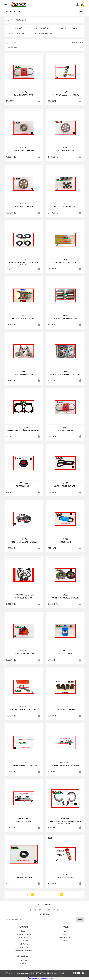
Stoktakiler (13, 43)
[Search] (44, 12)
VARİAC (65, 874)
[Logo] (18, 4)
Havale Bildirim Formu (24, 934)
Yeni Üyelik (65, 931)
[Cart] (82, 5)
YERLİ (24, 260)
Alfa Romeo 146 (21, 20)
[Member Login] (78, 5)
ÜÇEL (24, 874)
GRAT (65, 651)
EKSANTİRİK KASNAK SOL (24, 207)
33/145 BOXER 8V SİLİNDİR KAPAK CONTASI (24, 430)
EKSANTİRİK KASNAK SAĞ (65, 151)
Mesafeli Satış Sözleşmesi (24, 951)
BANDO (65, 427)
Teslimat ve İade (24, 947)
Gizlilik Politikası (24, 944)
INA (65, 204)
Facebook (24, 960)
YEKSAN (65, 315)
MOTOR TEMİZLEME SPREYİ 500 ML (65, 95)
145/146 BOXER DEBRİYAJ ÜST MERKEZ (65, 766)
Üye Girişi (65, 934)
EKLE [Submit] (80, 920)
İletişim (24, 931)
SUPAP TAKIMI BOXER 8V (24, 374)
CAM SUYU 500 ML (65, 654)
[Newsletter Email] (44, 920)
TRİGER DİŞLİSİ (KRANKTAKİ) (24, 151)
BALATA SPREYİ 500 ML (65, 877)
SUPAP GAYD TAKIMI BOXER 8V (65, 318)
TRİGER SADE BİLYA (24, 486)
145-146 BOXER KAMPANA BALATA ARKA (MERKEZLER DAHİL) (65, 822)
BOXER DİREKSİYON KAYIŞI (24, 95)
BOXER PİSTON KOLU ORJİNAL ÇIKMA (24, 710)
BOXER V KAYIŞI (65, 542)
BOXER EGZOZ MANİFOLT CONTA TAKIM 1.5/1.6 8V (24, 264)
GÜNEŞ (24, 371)
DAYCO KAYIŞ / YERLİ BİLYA (24, 595)
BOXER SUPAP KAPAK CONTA (65, 263)
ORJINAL (24, 92)
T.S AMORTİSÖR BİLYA (24, 877)
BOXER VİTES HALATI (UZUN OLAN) (24, 766)
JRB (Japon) (24, 483)
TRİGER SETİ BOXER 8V (24, 598)
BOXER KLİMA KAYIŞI (65, 430)
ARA (82, 12)
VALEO (65, 595)
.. (52, 895)
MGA (65, 92)
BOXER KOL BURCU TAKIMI (65, 710)
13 (57, 895)
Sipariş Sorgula (24, 938)
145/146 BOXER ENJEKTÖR (24, 654)
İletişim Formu (24, 941)
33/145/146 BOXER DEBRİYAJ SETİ (65, 598)
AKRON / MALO (65, 763)
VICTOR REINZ (24, 427)
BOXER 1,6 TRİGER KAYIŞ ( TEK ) (65, 486)
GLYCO (24, 315)
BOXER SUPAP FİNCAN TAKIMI (65, 207)
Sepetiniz (65, 941)
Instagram (24, 964)
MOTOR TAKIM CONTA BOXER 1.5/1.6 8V (65, 374)
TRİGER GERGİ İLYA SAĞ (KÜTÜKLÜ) (24, 542)
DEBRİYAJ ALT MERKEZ (24, 821)
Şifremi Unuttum (65, 938)
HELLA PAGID (65, 818)
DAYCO (65, 483)
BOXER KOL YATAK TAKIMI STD (24, 318)
